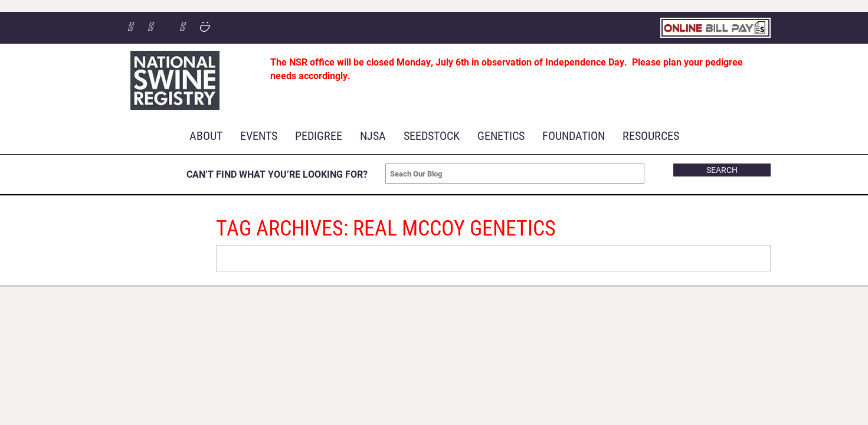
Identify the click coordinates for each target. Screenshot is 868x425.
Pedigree (319, 135)
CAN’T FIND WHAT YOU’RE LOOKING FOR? (277, 174)
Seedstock (432, 135)
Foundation (574, 135)
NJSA (373, 135)
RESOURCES (651, 135)
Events (259, 135)
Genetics (501, 135)
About (206, 135)
